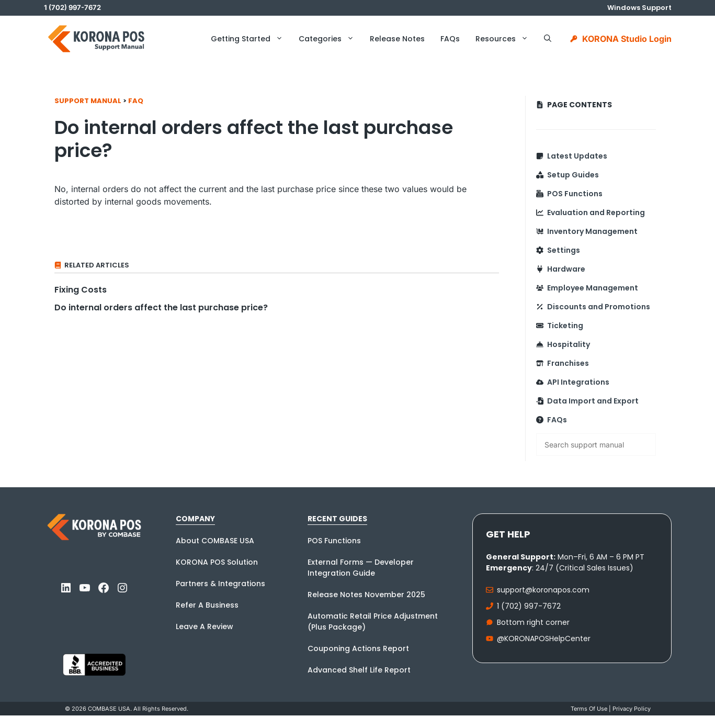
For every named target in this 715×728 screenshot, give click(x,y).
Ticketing (565, 326)
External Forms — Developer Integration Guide (361, 568)
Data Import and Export (593, 401)
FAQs (450, 39)
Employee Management (593, 288)
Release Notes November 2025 (366, 595)
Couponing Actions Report (358, 648)
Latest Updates (577, 156)
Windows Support (639, 8)
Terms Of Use (589, 709)
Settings (564, 250)
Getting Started (251, 39)
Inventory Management (592, 231)
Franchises (568, 363)
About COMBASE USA (215, 541)
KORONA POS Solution (217, 562)
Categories (330, 39)
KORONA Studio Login (627, 39)
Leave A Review (205, 626)
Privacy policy (632, 709)
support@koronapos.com (543, 590)
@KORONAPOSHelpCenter (544, 639)
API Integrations (578, 382)
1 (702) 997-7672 (529, 606)
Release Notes (397, 39)
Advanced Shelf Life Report (359, 670)
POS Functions (575, 194)
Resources (506, 39)
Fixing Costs (81, 290)
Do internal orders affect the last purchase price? (161, 307)
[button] (548, 39)
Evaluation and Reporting (596, 212)
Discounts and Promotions (599, 307)
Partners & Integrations (220, 584)
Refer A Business (207, 605)
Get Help (508, 534)
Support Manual (88, 101)
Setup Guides (573, 175)
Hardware (566, 269)
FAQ (136, 101)
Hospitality (569, 344)
